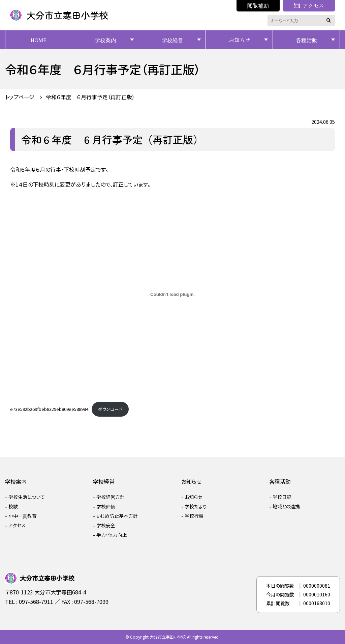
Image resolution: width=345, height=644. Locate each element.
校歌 (13, 506)
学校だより (196, 506)
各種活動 (307, 40)
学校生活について (27, 497)
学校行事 (194, 516)
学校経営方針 (111, 497)
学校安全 (106, 525)
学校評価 (106, 506)
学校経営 (172, 40)
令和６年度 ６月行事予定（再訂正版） (90, 97)
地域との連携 (286, 506)
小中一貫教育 (23, 516)
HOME (39, 40)
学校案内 (105, 40)
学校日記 (282, 497)
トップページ (20, 97)
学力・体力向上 (112, 535)
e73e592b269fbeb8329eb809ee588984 (49, 409)
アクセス (309, 5)
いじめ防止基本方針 (117, 516)
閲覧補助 (258, 5)
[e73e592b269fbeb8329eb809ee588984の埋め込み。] (172, 294)
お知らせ (240, 40)
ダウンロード (110, 409)
